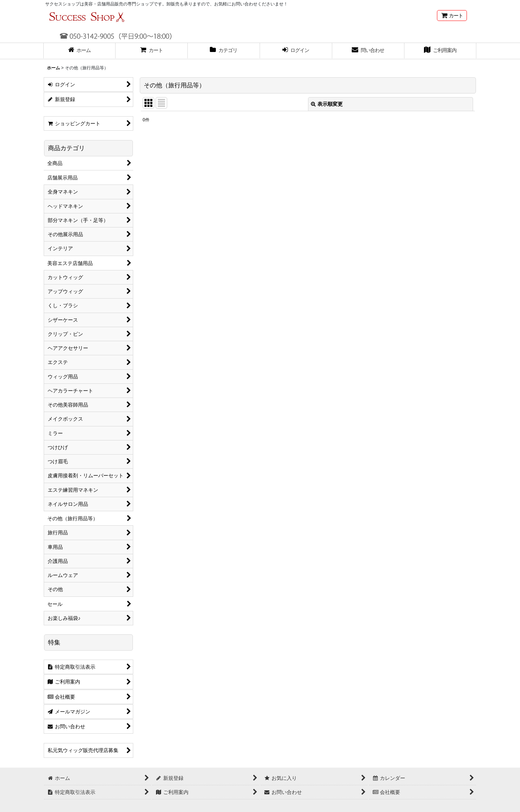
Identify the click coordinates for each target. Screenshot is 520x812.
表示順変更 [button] (327, 104)
